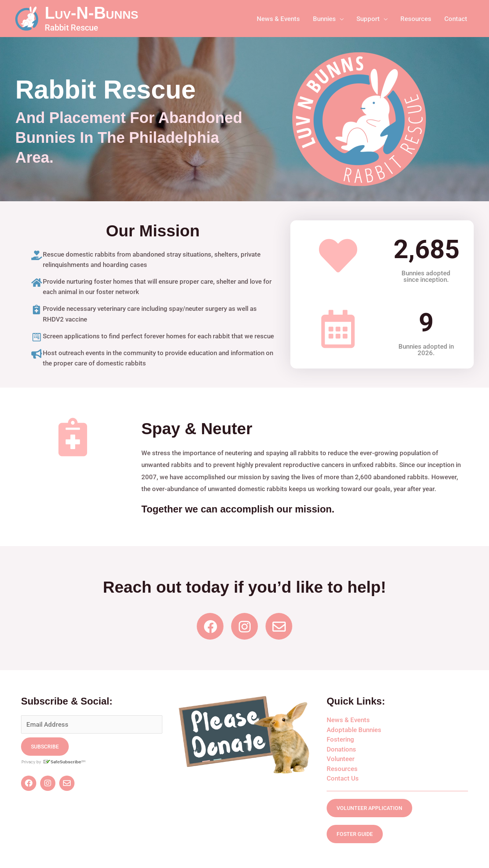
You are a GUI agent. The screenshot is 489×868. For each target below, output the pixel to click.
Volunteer (341, 759)
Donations (341, 749)
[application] (340, 19)
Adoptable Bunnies (354, 730)
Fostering (340, 739)
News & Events (348, 720)
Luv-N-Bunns (91, 13)
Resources (342, 769)
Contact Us (343, 778)
